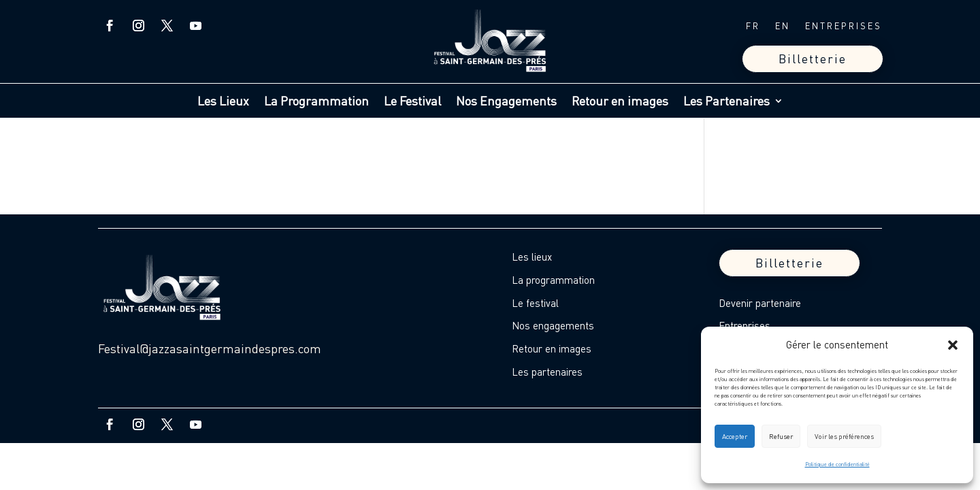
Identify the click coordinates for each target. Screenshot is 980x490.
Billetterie (813, 59)
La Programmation (316, 102)
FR (753, 26)
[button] (953, 345)
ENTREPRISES (844, 26)
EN (783, 26)
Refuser (781, 436)
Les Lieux (223, 102)
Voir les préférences (844, 436)
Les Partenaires (726, 102)
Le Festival (412, 102)
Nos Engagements (506, 102)
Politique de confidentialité (837, 464)
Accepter (735, 436)
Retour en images (620, 102)
